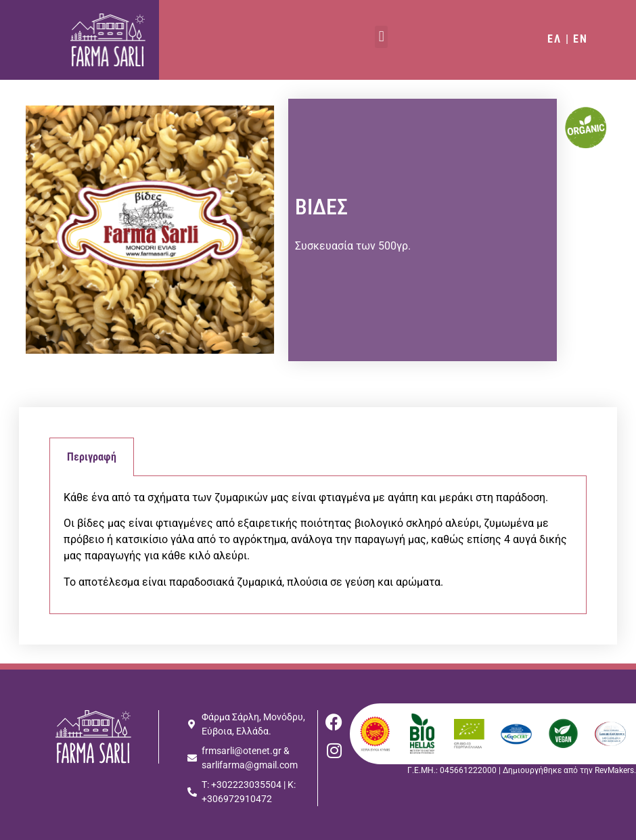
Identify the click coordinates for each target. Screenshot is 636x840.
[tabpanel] (318, 545)
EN (581, 39)
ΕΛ (554, 39)
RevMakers (614, 770)
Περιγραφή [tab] (92, 457)
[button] (381, 37)
